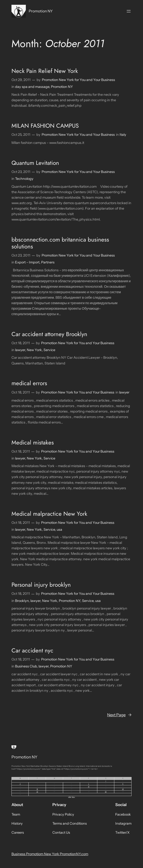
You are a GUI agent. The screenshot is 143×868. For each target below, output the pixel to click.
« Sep (70, 797)
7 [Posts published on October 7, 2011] (89, 784)
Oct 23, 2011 (21, 172)
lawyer (20, 350)
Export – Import (27, 262)
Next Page (119, 715)
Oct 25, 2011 (21, 135)
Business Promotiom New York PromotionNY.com (50, 854)
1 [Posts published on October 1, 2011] (106, 781)
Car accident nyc (32, 650)
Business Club (26, 666)
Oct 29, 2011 (21, 80)
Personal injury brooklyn (41, 585)
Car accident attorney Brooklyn (49, 334)
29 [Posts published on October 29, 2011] (106, 792)
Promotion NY (41, 11)
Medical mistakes (33, 442)
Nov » (73, 797)
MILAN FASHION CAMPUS (45, 126)
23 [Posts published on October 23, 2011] (123, 789)
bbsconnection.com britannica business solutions (60, 243)
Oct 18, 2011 (21, 343)
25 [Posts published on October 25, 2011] (37, 792)
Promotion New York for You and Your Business (78, 80)
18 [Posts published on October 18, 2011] (37, 789)
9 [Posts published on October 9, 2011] (123, 784)
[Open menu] (129, 11)
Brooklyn (22, 601)
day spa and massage (32, 87)
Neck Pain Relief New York (45, 71)
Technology (24, 179)
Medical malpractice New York (49, 514)
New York (34, 350)
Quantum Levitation (35, 163)
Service (49, 350)
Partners (48, 262)
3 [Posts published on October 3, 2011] (20, 784)
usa (59, 530)
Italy (123, 135)
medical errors (29, 383)
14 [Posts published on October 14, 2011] (89, 786)
